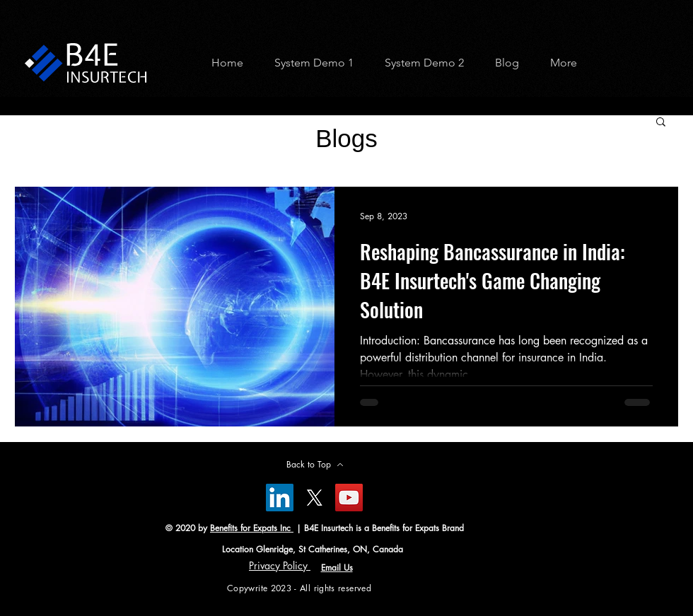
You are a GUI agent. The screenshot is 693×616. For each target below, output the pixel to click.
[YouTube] (349, 498)
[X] (314, 498)
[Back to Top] (315, 465)
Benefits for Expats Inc (252, 528)
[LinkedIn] (280, 498)
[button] (309, 63)
